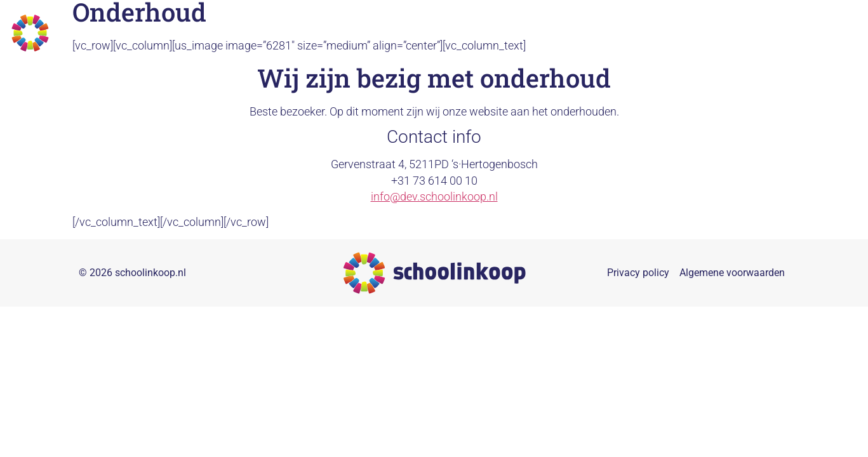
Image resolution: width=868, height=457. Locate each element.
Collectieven (529, 33)
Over (668, 33)
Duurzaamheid (607, 33)
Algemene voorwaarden (732, 280)
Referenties (723, 33)
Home (470, 33)
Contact (834, 33)
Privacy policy (638, 280)
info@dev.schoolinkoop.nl (434, 204)
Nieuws (783, 33)
